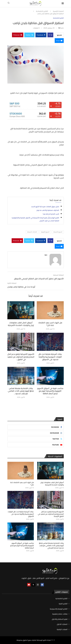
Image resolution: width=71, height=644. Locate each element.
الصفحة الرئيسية (58, 11)
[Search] (9, 4)
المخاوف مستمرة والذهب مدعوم (48, 210)
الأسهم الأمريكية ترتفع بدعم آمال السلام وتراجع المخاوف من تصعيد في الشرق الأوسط (51, 514)
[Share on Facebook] (41, 35)
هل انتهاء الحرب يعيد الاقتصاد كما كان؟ (50, 324)
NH (59, 28)
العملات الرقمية (62, 629)
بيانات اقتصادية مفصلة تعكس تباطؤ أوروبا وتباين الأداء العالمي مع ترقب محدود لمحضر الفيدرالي (51, 546)
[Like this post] (50, 35)
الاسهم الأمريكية (58, 232)
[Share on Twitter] (29, 35)
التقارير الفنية (63, 604)
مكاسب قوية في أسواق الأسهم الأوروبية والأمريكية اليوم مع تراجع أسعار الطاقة (50, 391)
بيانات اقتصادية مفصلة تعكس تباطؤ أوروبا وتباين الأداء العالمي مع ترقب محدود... (21, 391)
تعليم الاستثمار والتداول (60, 619)
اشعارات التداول (62, 624)
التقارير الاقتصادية (42, 11)
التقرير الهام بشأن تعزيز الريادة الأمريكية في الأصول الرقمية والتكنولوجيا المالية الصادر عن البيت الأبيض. (35, 219)
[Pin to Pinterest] (18, 35)
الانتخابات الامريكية (32, 232)
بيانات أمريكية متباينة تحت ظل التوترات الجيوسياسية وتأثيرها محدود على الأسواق (50, 357)
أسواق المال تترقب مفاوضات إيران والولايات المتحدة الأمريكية (21, 324)
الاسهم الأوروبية (45, 232)
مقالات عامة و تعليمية (60, 614)
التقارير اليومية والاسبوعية (59, 609)
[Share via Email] (59, 41)
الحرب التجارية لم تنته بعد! (51, 214)
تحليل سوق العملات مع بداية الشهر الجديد (45, 207)
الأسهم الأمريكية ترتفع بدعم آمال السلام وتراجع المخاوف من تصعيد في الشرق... (21, 357)
